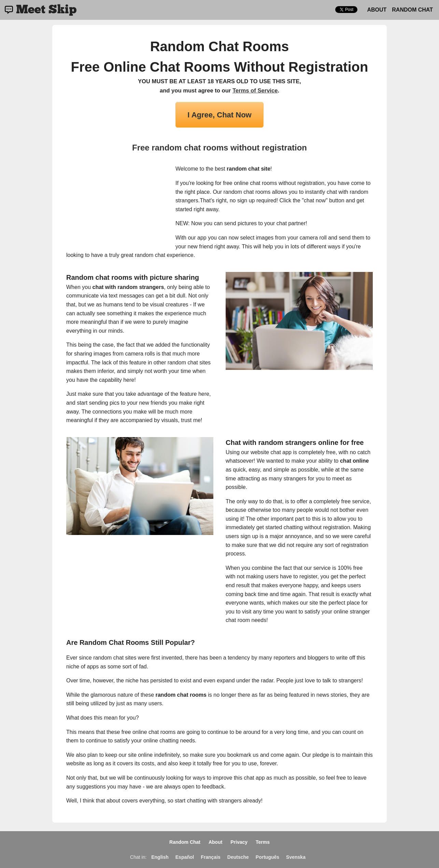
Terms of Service (255, 91)
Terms (263, 842)
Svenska (296, 857)
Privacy (239, 842)
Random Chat (412, 10)
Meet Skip (46, 10)
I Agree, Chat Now (219, 115)
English (160, 857)
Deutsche (238, 857)
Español (185, 857)
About (377, 10)
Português (267, 857)
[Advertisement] (117, 207)
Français (211, 857)
